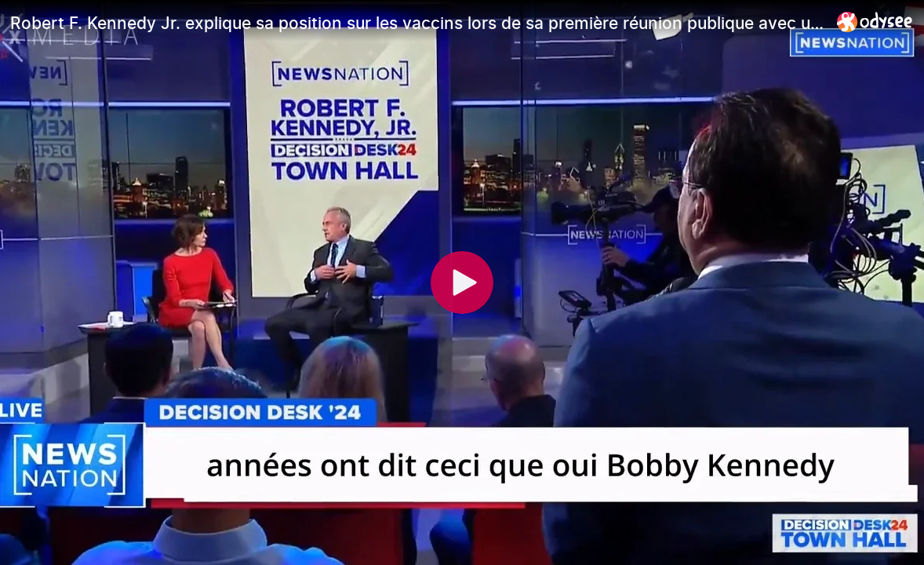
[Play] (462, 282)
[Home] (875, 22)
